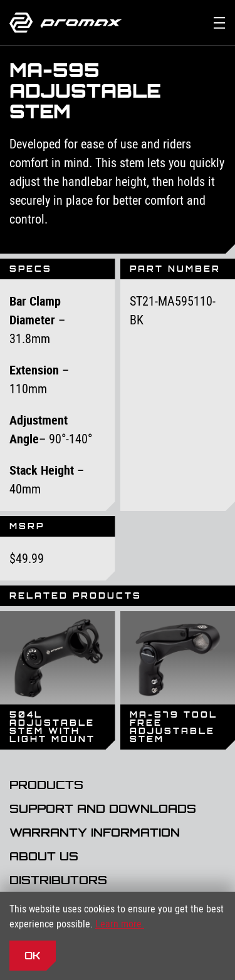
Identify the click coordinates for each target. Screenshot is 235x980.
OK (33, 956)
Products (46, 785)
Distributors (58, 880)
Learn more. (120, 924)
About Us (44, 857)
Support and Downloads (103, 809)
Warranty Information (95, 833)
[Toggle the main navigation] (219, 23)
